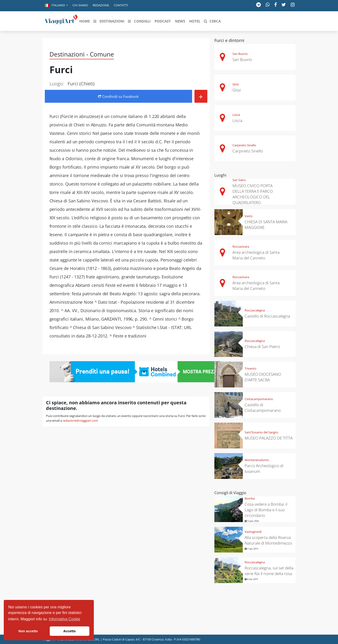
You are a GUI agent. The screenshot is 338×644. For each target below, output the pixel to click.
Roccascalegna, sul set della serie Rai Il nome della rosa (269, 571)
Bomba (250, 498)
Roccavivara (241, 246)
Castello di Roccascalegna (267, 316)
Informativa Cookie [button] (64, 619)
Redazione (101, 5)
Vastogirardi (253, 532)
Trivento (251, 368)
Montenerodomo (257, 460)
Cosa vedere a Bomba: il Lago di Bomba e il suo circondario (266, 510)
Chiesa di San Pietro (262, 347)
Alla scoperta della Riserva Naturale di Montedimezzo (268, 540)
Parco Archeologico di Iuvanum (264, 468)
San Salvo (239, 180)
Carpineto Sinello (244, 145)
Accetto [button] (70, 631)
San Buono (240, 54)
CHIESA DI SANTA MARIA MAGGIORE (266, 225)
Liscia (236, 115)
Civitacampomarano (259, 399)
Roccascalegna (255, 310)
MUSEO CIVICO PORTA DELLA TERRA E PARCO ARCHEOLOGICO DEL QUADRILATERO (253, 194)
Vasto (249, 216)
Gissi (236, 84)
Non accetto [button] (28, 631)
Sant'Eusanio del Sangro (261, 432)
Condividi (118, 96)
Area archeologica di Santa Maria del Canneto (256, 255)
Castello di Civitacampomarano (263, 407)
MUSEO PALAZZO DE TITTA (269, 438)
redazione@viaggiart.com (80, 420)
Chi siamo (80, 5)
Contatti (121, 5)
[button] (56, 6)
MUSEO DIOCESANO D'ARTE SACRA (263, 377)
